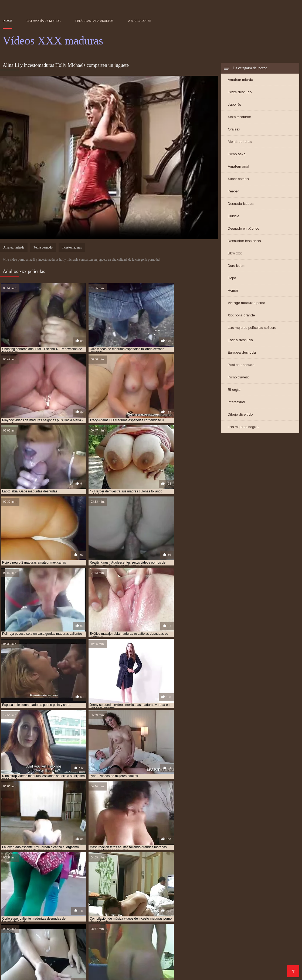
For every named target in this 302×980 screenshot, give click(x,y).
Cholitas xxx (63, 938)
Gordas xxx (14, 955)
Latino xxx (37, 929)
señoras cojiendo (238, 917)
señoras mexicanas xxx (21, 920)
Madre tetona (164, 946)
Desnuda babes (241, 204)
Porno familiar (184, 934)
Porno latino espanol (69, 929)
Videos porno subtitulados (154, 964)
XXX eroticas (58, 934)
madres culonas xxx (162, 902)
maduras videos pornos (141, 911)
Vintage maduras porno (246, 303)
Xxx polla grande (241, 316)
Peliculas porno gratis (126, 938)
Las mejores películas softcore (252, 328)
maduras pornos (75, 911)
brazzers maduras (18, 902)
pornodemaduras (75, 917)
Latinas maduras (195, 946)
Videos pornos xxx (167, 968)
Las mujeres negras (244, 427)
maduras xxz (13, 914)
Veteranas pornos (177, 955)
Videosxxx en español (128, 946)
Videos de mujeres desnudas (99, 964)
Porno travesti (239, 378)
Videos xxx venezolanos (211, 968)
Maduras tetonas (232, 964)
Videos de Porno (198, 964)
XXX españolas (242, 934)
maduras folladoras (260, 905)
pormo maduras (44, 917)
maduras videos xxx (181, 911)
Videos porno (101, 955)
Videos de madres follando (255, 955)
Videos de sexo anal (268, 951)
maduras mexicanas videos (143, 908)
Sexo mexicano (43, 955)
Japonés (234, 105)
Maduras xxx (90, 938)
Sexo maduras (239, 117)
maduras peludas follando (240, 908)
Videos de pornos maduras (157, 942)
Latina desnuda (240, 341)
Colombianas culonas (84, 946)
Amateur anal (238, 167)
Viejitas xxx (13, 929)
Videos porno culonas (170, 938)
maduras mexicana (102, 908)
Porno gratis (25, 964)
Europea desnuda (242, 353)
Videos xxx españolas (26, 951)
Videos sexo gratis (39, 942)
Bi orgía (234, 390)
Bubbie (233, 217)
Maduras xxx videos (150, 934)
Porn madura (88, 959)
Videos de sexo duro (253, 929)
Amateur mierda (240, 80)
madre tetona (130, 902)
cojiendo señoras (52, 902)
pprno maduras (141, 917)
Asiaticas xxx (91, 968)
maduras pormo (44, 911)
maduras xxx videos (246, 911)
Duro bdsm (237, 266)
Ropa (232, 279)
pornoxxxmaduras (109, 917)
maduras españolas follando (168, 905)
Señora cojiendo (252, 968)
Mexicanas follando (248, 938)
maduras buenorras (40, 905)
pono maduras (14, 917)
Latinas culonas (211, 955)
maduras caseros (75, 905)
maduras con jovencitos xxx (116, 905)
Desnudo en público (243, 229)
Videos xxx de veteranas (236, 946)
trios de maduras (59, 920)
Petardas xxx (240, 959)
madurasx (36, 914)
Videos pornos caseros (54, 968)
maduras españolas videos (218, 905)
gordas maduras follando (93, 902)
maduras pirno (278, 908)
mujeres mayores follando (189, 914)
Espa (289, 964)
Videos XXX (219, 929)
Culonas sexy (234, 951)
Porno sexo (237, 155)
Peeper (233, 192)
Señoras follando (101, 951)
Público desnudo (241, 365)
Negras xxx (267, 959)
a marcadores (140, 21)
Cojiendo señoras (66, 951)
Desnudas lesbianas (244, 241)
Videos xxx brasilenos (81, 942)
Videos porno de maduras (164, 959)
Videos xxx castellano (137, 955)
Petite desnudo (240, 93)
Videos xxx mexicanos (113, 929)
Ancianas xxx (212, 934)
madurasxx (58, 914)
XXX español (16, 968)
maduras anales (246, 902)
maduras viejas (213, 911)
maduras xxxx (278, 911)
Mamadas (148, 929)
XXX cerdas (117, 942)
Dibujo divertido (240, 415)
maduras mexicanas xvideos (191, 908)
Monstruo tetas (240, 142)
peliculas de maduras (233, 914)
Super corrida (238, 179)
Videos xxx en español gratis (101, 934)
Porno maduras (54, 964)
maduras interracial (65, 908)
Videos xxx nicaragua (126, 968)
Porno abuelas (273, 934)
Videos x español (208, 959)
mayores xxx (151, 914)
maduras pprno (105, 911)
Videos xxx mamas (42, 946)
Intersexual (236, 403)
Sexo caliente (73, 955)
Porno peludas (35, 938)
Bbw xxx (235, 254)
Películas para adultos (94, 21)
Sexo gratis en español (183, 929)
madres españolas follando (206, 902)
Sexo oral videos (211, 938)
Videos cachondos (280, 946)
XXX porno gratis (120, 959)
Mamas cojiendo (266, 964)
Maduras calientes (138, 951)
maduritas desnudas (87, 914)
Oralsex (234, 130)
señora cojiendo (205, 917)
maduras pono (14, 911)
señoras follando (271, 917)
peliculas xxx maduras (273, 914)
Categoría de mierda (44, 21)
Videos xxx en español (265, 942)
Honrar (233, 291)
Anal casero (207, 951)
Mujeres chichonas (175, 951)
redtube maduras (173, 917)
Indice (7, 21)
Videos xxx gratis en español (213, 942)
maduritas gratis (122, 914)
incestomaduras (72, 248)
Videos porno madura (52, 959)
